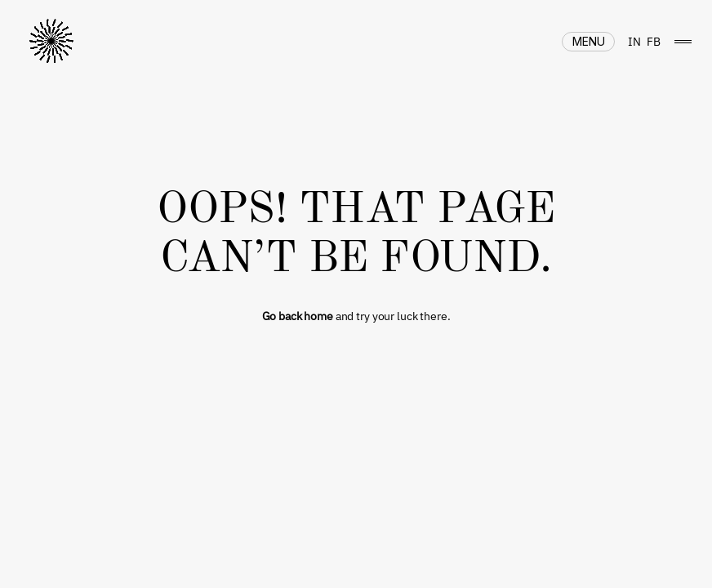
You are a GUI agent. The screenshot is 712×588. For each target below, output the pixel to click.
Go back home (298, 316)
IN (634, 42)
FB (654, 42)
